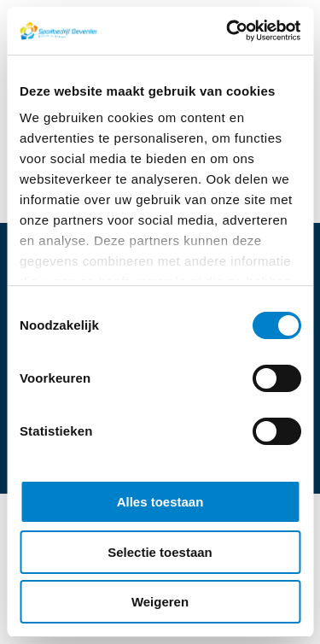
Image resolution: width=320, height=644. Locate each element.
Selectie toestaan (160, 552)
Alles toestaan (160, 502)
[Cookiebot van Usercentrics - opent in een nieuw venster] (228, 31)
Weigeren (160, 602)
